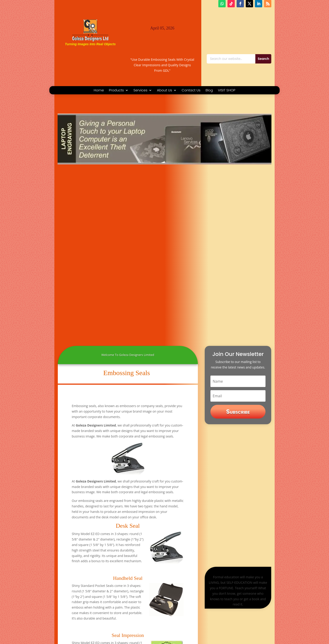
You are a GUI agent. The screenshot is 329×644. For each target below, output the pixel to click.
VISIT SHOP (227, 91)
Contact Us (191, 91)
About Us (164, 91)
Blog (209, 91)
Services (140, 91)
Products (116, 91)
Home (99, 91)
